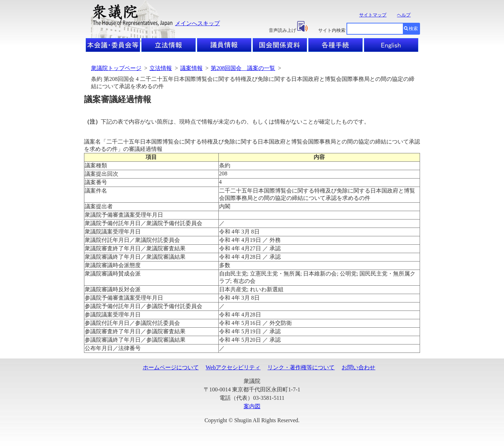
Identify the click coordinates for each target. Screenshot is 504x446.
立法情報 (161, 68)
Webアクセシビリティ (233, 367)
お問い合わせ (358, 367)
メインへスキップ (197, 23)
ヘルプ (404, 15)
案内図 (252, 406)
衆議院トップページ (116, 68)
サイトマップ (373, 15)
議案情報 (191, 68)
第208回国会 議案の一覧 (243, 68)
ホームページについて (171, 367)
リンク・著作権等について (301, 367)
